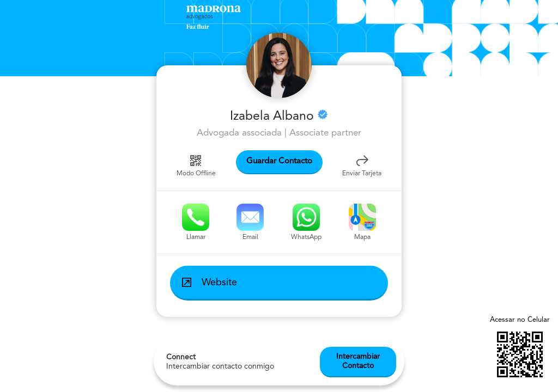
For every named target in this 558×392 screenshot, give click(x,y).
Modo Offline (196, 165)
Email (250, 222)
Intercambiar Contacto (358, 373)
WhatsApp (306, 222)
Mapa (362, 222)
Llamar (196, 222)
